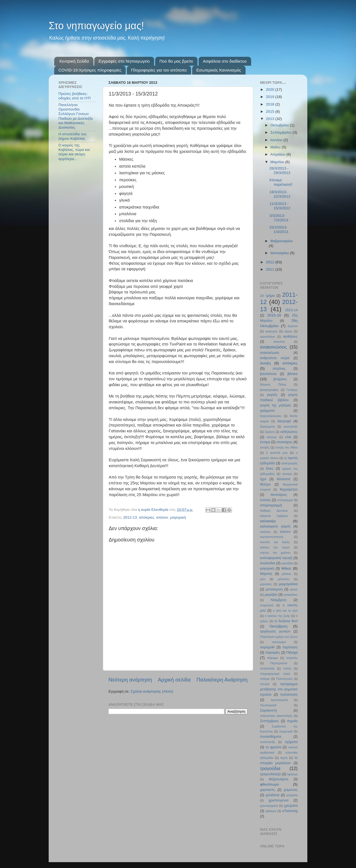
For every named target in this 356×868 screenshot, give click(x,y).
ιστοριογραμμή (271, 505)
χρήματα (292, 795)
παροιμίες (273, 653)
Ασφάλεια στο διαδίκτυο (225, 61)
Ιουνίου (277, 140)
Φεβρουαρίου (282, 241)
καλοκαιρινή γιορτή (275, 526)
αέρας (289, 331)
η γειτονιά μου (277, 453)
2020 (271, 90)
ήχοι (263, 479)
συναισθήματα (271, 737)
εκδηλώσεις (289, 432)
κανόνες (265, 532)
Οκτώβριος (279, 626)
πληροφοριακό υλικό (275, 674)
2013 (271, 119)
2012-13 (130, 517)
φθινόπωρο (270, 784)
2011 (271, 269)
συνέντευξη (268, 742)
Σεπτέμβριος (270, 721)
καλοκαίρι (268, 521)
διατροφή (284, 421)
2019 (271, 97)
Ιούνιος (265, 500)
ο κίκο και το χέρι (285, 610)
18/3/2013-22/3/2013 (280, 194)
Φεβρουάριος (279, 779)
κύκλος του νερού (275, 547)
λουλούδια (268, 563)
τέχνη (284, 758)
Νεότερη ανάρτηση (130, 680)
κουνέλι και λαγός (275, 542)
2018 (271, 104)
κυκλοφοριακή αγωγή (276, 558)
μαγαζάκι (287, 563)
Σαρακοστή (268, 710)
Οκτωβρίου (280, 125)
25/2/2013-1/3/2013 (279, 230)
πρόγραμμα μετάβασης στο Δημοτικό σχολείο (279, 689)
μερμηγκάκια (288, 584)
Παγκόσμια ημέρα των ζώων (279, 637)
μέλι (263, 579)
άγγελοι (293, 326)
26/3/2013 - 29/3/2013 (280, 171)
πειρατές (292, 658)
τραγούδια (270, 768)
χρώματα (291, 806)
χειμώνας (291, 790)
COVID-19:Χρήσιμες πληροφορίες (90, 70)
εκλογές (272, 437)
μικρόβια (271, 595)
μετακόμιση (274, 589)
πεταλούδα (267, 668)
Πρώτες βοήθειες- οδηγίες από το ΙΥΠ (75, 96)
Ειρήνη (270, 432)
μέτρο (294, 589)
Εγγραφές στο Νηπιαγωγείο (124, 61)
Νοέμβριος (279, 600)
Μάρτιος (266, 574)
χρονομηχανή (269, 806)
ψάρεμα (271, 811)
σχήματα (291, 742)
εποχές (265, 447)
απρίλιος (279, 369)
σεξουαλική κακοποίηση (276, 716)
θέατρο (265, 484)
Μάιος (286, 568)
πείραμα (273, 658)
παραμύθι (267, 647)
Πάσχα (292, 652)
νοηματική (267, 605)
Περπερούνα (279, 663)
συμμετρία (286, 731)
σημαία (292, 721)
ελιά (288, 437)
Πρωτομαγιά (268, 705)
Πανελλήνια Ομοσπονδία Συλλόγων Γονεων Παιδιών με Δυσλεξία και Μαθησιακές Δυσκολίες (76, 116)
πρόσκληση (289, 695)
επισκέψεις (285, 442)
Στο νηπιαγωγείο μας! (96, 26)
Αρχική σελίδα (174, 680)
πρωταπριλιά (279, 700)
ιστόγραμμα (285, 500)
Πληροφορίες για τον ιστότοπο (159, 70)
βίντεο (293, 374)
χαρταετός (268, 790)
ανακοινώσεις (274, 347)
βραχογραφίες (269, 390)
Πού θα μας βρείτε (176, 61)
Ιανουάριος (279, 495)
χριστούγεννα (278, 800)
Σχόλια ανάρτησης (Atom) (152, 691)
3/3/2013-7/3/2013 (279, 218)
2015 (271, 111)
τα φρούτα (273, 747)
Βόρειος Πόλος (273, 384)
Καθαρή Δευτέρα (274, 511)
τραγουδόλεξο (270, 774)
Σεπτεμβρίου (281, 132)
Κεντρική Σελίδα (74, 61)
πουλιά (265, 684)
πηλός (287, 668)
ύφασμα (292, 774)
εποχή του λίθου (286, 447)
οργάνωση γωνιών (275, 631)
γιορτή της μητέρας (276, 405)
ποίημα (265, 679)
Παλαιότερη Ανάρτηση (222, 680)
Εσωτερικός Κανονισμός (219, 70)
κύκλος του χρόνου (275, 553)
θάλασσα (284, 479)
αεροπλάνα (268, 337)
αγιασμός (271, 331)
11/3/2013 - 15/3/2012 (280, 206)
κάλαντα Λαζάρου (274, 516)
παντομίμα (279, 642)
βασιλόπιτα (268, 374)
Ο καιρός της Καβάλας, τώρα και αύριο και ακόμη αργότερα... (74, 152)
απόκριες (147, 517)
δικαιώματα (268, 426)
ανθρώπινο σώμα (275, 358)
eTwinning (290, 811)
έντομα (265, 442)
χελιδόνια (273, 795)
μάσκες (287, 574)
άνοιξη (265, 363)
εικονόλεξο (291, 426)
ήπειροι (287, 474)
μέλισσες (284, 579)
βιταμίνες (280, 379)
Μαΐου (276, 147)
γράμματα (267, 411)
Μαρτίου (278, 162)
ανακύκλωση (270, 353)
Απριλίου (278, 154)
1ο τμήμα (267, 296)
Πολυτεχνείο (284, 679)
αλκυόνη (279, 342)
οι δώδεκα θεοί (286, 621)
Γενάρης (292, 390)
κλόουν (162, 517)
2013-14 (291, 310)
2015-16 (274, 315)
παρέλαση (290, 647)
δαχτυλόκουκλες (271, 416)
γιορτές (272, 395)
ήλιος (270, 469)
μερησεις (266, 584)
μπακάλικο (291, 595)
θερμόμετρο (289, 489)
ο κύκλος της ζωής (277, 616)
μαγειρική (178, 517)
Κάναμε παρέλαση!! (281, 182)
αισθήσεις (290, 337)
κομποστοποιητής (272, 537)
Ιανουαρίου (280, 253)
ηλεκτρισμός (289, 463)
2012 (271, 262)
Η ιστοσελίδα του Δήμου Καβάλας (72, 136)
